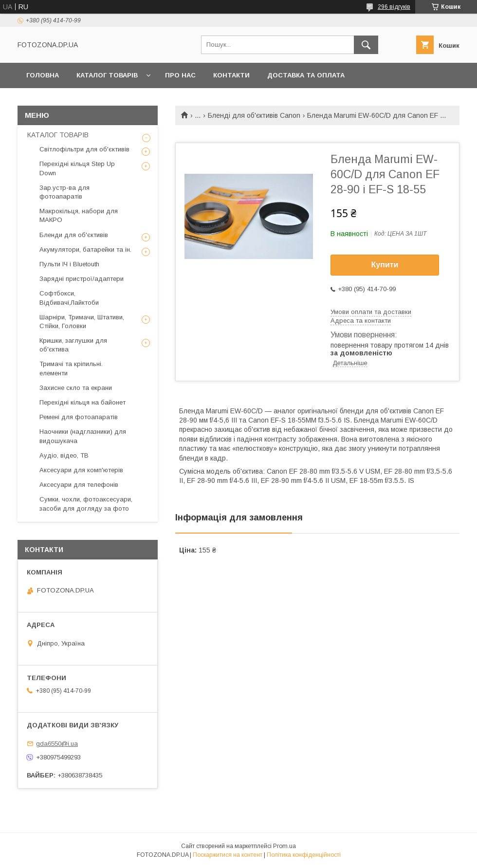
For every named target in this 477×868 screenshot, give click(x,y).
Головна (43, 75)
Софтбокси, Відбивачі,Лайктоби (69, 298)
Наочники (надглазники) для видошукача (83, 436)
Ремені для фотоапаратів (79, 417)
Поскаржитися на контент (228, 855)
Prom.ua (284, 846)
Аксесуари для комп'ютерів (81, 470)
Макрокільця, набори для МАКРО (79, 215)
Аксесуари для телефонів (79, 485)
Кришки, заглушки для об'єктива (73, 345)
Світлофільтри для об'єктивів (84, 149)
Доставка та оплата (306, 75)
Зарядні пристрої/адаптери (82, 279)
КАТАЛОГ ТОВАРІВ (107, 75)
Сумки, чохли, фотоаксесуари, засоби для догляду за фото (86, 504)
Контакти (231, 75)
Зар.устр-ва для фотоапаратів (64, 192)
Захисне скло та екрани (76, 388)
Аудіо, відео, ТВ (64, 455)
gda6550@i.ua (57, 744)
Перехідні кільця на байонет (83, 402)
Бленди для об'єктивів (74, 235)
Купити (385, 265)
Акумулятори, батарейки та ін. (85, 249)
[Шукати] (366, 45)
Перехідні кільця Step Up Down (77, 168)
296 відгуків (394, 7)
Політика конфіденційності (304, 855)
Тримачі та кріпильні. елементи (71, 368)
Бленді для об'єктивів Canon (254, 115)
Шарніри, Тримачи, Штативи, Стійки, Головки (82, 322)
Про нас (180, 75)
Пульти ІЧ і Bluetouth (69, 264)
